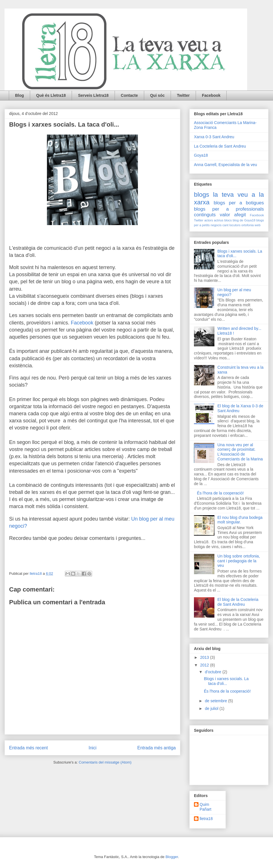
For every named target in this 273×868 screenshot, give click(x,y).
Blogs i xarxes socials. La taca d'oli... (226, 681)
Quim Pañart (205, 807)
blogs (202, 195)
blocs (228, 220)
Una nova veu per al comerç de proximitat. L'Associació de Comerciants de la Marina (240, 452)
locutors (235, 225)
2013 (205, 657)
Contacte (129, 95)
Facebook (211, 95)
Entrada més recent (28, 748)
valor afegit (233, 215)
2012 (205, 665)
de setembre (216, 701)
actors (208, 220)
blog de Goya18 (244, 220)
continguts (205, 215)
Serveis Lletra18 (93, 95)
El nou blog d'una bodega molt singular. (240, 520)
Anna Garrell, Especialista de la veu (226, 165)
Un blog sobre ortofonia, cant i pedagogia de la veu (239, 561)
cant (225, 225)
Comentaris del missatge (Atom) (105, 762)
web (258, 225)
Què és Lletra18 (51, 95)
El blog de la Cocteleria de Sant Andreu (238, 602)
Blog (19, 95)
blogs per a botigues (239, 203)
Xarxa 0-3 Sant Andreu (214, 137)
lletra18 (206, 819)
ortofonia (248, 225)
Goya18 (201, 155)
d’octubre (213, 672)
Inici (93, 748)
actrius (219, 220)
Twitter (183, 95)
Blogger (172, 857)
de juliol (212, 708)
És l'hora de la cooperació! (221, 493)
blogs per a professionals (229, 209)
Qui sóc (157, 95)
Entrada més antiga (157, 748)
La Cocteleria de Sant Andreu (220, 146)
